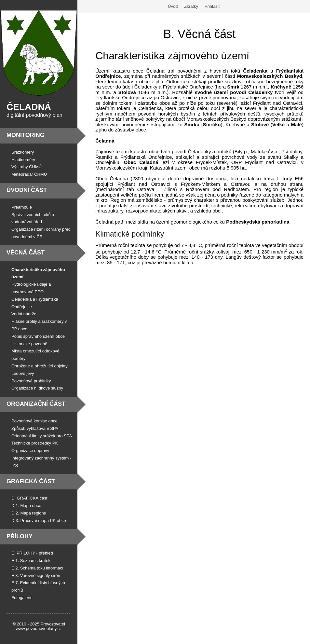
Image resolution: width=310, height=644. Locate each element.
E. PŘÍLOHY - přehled (32, 553)
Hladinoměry (23, 160)
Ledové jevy (23, 373)
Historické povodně (29, 344)
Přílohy (20, 536)
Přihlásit (212, 6)
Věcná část (26, 253)
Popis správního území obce (38, 336)
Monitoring (26, 135)
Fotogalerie (22, 598)
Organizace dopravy (30, 451)
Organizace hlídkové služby (37, 388)
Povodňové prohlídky (31, 381)
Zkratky (191, 6)
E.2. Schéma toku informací (37, 568)
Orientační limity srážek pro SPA (42, 436)
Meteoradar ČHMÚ (29, 174)
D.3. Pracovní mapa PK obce (39, 521)
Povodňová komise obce (34, 421)
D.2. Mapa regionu (29, 513)
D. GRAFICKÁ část (29, 498)
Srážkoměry (23, 152)
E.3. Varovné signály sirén (36, 575)
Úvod (173, 6)
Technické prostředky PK (35, 443)
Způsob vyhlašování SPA (35, 428)
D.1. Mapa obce (26, 506)
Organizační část (36, 404)
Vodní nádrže (24, 314)
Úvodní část (27, 190)
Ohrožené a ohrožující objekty (40, 366)
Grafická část (31, 481)
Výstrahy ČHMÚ (27, 167)
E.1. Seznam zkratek (31, 561)
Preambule (22, 207)
